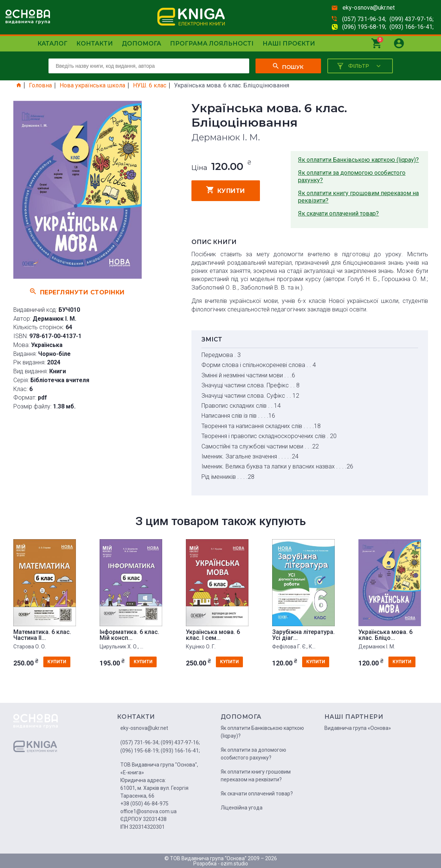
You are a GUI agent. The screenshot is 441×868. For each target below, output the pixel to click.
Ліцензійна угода (242, 808)
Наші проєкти (289, 44)
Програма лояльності (212, 44)
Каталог (52, 44)
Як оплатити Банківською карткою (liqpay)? (358, 160)
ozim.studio (234, 864)
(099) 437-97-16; (412, 19)
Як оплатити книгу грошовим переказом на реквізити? (358, 197)
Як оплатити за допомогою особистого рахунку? (352, 176)
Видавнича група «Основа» (358, 728)
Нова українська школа (92, 86)
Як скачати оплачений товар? (338, 213)
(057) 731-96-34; (364, 19)
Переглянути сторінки (77, 291)
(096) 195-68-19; (364, 27)
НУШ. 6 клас (150, 86)
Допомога (141, 44)
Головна (40, 86)
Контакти (95, 44)
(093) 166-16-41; (412, 27)
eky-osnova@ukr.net (369, 8)
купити (226, 190)
